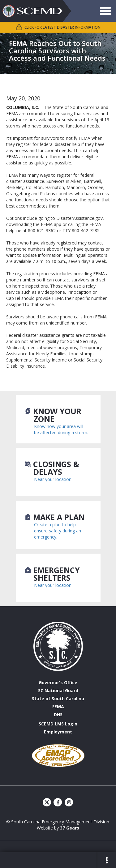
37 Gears (70, 828)
